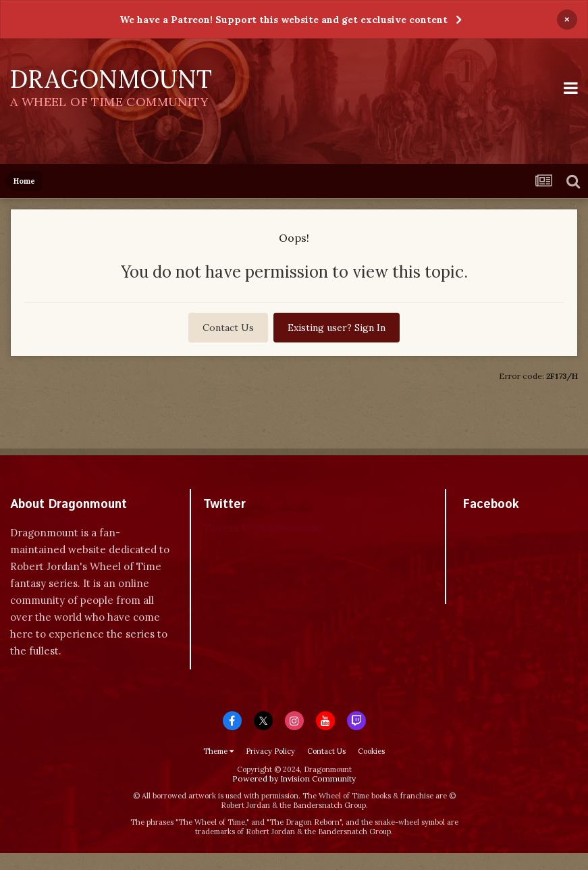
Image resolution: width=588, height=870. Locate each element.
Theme (218, 751)
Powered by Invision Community (294, 778)
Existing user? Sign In (337, 328)
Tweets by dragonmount (263, 528)
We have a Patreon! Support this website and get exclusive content (284, 20)
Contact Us (228, 328)
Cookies (371, 751)
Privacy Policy (270, 751)
